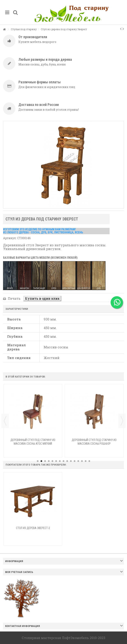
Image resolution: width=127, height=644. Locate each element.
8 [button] (63, 461)
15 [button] (89, 461)
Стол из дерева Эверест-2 (33, 528)
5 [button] (52, 461)
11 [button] (75, 461)
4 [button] (49, 461)
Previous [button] (5, 421)
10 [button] (71, 461)
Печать (14, 298)
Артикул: (10, 238)
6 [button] (56, 461)
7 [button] (60, 461)
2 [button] (41, 461)
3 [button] (45, 461)
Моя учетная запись (19, 572)
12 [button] (78, 461)
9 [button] (67, 461)
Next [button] (122, 421)
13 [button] (82, 461)
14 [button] (86, 461)
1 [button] (38, 461)
